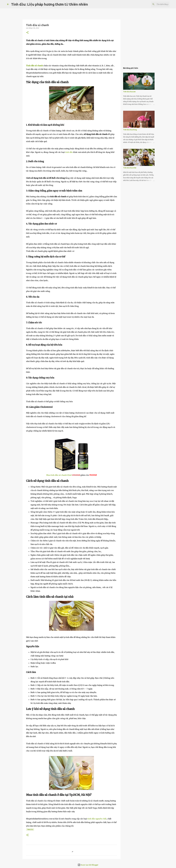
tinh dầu (69, 152)
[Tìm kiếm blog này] (158, 4)
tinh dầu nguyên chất (97, 819)
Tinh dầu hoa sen (129, 92)
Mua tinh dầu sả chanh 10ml (59, 475)
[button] (27, 33)
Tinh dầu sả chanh (34, 66)
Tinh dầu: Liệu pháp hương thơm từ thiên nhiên (49, 4)
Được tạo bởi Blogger (88, 865)
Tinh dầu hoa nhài (130, 168)
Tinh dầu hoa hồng (130, 130)
